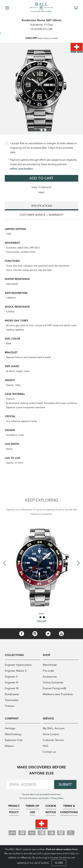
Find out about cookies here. (62, 849)
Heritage (10, 728)
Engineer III (11, 682)
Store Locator (51, 734)
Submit (65, 784)
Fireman (10, 706)
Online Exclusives (53, 682)
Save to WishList (41, 187)
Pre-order (49, 671)
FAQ (45, 746)
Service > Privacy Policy (53, 798)
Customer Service (53, 740)
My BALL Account (54, 728)
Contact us (49, 752)
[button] (38, 130)
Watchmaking (13, 734)
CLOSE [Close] (59, 863)
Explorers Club (14, 740)
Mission (9, 746)
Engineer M (12, 688)
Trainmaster (12, 700)
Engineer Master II (16, 671)
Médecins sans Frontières (58, 694)
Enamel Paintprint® (55, 688)
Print (42, 193)
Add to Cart (41, 178)
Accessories (50, 677)
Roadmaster (12, 694)
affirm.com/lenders (21, 169)
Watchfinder (50, 665)
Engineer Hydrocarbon (18, 665)
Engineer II (11, 677)
